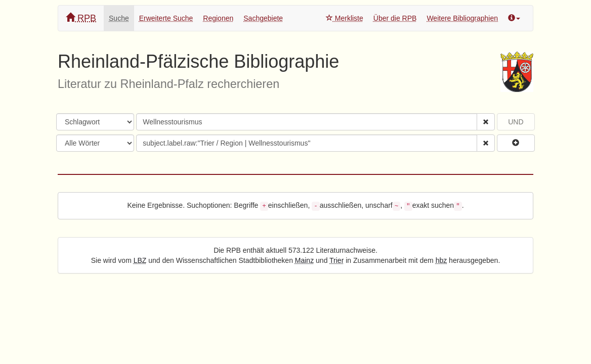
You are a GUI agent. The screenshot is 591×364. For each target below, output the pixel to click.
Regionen (218, 18)
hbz (441, 260)
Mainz (304, 260)
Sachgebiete (263, 18)
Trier (336, 260)
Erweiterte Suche (166, 18)
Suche (119, 18)
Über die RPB (395, 18)
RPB (81, 18)
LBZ (140, 260)
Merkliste (345, 18)
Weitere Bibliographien (462, 18)
